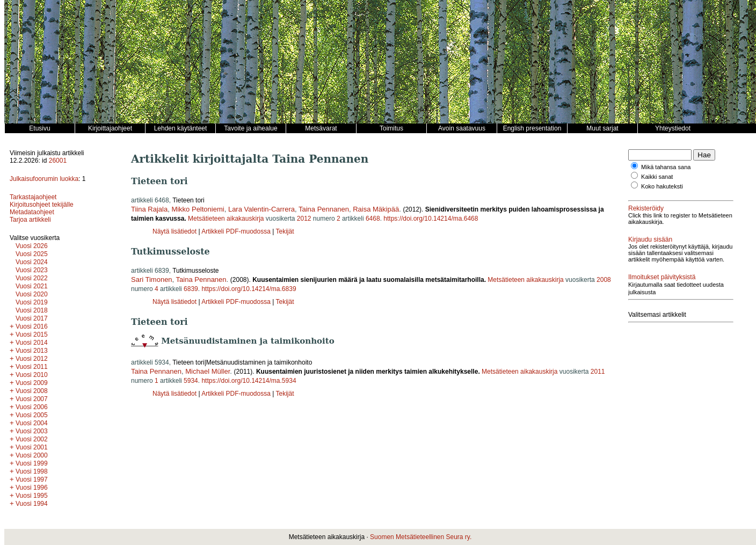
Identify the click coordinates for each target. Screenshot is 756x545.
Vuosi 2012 (32, 359)
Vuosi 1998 (32, 471)
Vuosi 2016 (32, 326)
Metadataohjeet (32, 212)
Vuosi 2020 (32, 294)
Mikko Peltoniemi (198, 209)
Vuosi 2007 (32, 399)
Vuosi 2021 (32, 286)
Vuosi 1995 (32, 496)
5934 (191, 381)
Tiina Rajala (149, 209)
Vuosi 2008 (32, 391)
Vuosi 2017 (32, 318)
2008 (604, 280)
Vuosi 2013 (32, 351)
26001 (58, 161)
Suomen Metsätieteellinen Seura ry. (421, 537)
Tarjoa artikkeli (30, 220)
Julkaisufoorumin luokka (44, 179)
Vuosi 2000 (32, 455)
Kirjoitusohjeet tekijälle (42, 205)
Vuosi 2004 (32, 423)
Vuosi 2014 (32, 343)
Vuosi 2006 (32, 407)
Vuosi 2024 (32, 262)
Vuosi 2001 (32, 447)
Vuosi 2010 (32, 375)
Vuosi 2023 (32, 270)
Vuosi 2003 (32, 431)
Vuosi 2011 (32, 367)
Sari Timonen (152, 279)
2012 (304, 219)
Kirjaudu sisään (650, 239)
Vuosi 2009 (32, 383)
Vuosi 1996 (32, 488)
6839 (191, 289)
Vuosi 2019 (32, 302)
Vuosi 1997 (32, 479)
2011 (598, 372)
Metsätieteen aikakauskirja (226, 219)
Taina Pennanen (324, 209)
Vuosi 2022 (32, 278)
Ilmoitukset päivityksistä (662, 277)
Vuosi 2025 (32, 254)
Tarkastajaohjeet (33, 197)
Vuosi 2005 (32, 415)
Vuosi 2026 (32, 246)
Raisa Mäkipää (376, 209)
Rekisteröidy (646, 208)
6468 (373, 219)
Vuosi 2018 (32, 310)
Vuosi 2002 (32, 439)
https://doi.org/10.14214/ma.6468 (431, 219)
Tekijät (285, 231)
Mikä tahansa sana (666, 167)
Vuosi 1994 (32, 504)
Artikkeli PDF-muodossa (236, 231)
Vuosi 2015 (32, 335)
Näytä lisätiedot (175, 231)
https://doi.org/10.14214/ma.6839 (249, 289)
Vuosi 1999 (32, 463)
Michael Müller (208, 371)
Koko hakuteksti (662, 186)
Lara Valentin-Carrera (261, 209)
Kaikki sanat (657, 177)
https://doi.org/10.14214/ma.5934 (249, 381)
